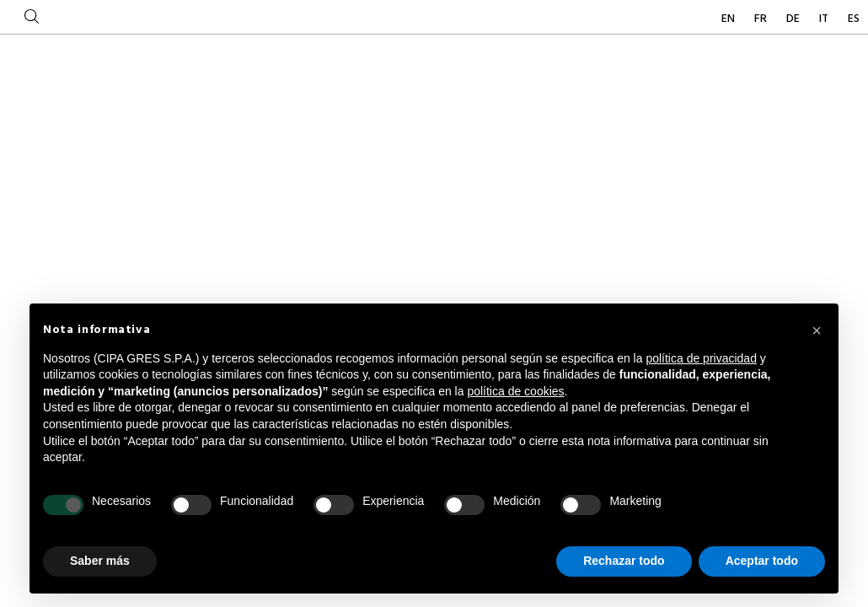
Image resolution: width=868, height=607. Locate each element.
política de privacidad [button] (701, 358)
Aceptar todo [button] (762, 561)
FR (762, 19)
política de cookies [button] (515, 391)
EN (729, 19)
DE (794, 19)
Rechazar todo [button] (624, 561)
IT (825, 19)
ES (854, 19)
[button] (817, 330)
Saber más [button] (100, 561)
